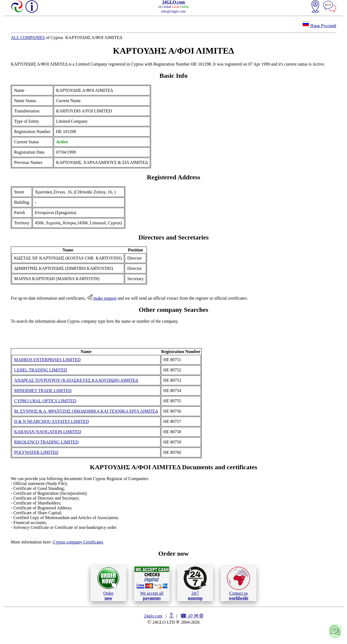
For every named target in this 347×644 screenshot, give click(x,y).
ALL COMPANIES (28, 38)
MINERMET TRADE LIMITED (43, 391)
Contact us (238, 584)
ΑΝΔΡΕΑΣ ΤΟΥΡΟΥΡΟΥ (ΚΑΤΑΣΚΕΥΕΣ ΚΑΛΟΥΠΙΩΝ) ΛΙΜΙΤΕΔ (76, 380)
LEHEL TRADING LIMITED (41, 370)
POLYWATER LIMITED (36, 452)
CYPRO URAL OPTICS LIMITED (45, 401)
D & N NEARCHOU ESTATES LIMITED (52, 421)
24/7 (195, 583)
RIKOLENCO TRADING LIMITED (46, 442)
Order (108, 583)
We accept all (152, 583)
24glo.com (153, 616)
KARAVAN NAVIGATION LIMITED (48, 432)
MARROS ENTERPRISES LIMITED (47, 360)
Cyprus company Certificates (78, 542)
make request (102, 298)
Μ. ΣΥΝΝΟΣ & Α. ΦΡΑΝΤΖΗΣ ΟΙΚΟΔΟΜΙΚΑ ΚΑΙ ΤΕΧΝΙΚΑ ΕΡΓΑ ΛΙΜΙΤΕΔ (86, 411)
